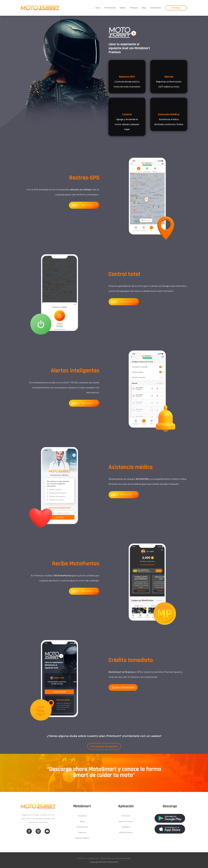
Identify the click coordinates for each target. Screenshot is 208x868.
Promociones (110, 8)
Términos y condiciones (88, 858)
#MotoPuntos (126, 832)
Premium (134, 8)
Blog (144, 8)
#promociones (126, 821)
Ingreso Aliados (82, 838)
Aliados (123, 8)
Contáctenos (156, 8)
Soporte (82, 832)
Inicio (98, 8)
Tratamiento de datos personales (116, 858)
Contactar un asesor (104, 746)
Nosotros (82, 816)
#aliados (126, 827)
